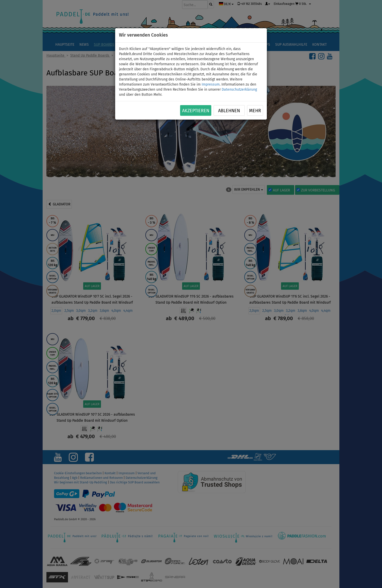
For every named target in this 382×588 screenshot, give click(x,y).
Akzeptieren (196, 111)
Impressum (211, 84)
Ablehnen (229, 111)
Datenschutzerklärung (239, 89)
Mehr (255, 111)
